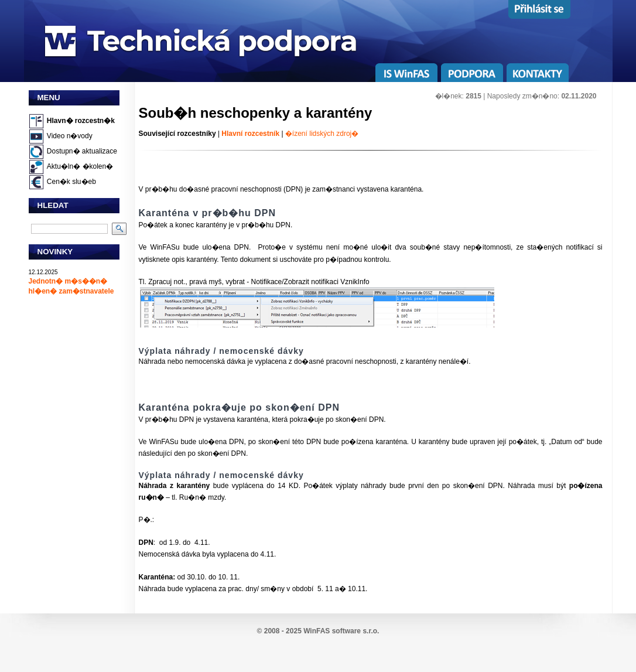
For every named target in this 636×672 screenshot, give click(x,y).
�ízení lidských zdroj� (322, 134)
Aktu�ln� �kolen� (80, 166)
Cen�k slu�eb (71, 182)
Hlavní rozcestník (250, 134)
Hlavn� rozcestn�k (81, 121)
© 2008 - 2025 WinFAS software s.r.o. (318, 631)
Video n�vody (70, 136)
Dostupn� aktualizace (82, 151)
